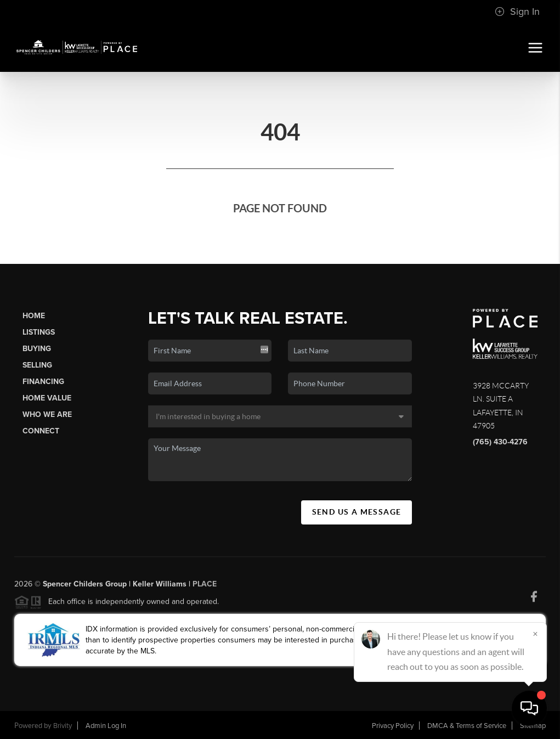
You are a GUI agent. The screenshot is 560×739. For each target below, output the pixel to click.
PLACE (205, 587)
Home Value (47, 398)
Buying (37, 349)
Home (34, 316)
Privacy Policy (393, 726)
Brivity (63, 726)
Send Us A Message (357, 512)
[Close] (535, 634)
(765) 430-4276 (500, 442)
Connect (41, 431)
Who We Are (47, 414)
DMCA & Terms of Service (467, 726)
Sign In (517, 12)
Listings (39, 332)
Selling (37, 365)
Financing (43, 382)
